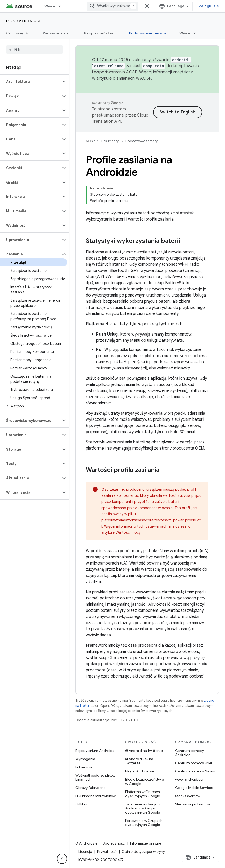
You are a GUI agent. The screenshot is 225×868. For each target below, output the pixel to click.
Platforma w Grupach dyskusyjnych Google (143, 794)
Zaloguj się (209, 6)
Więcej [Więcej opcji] (186, 33)
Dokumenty (110, 141)
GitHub (81, 804)
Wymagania (85, 759)
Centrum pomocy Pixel (193, 763)
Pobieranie (84, 767)
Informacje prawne (146, 843)
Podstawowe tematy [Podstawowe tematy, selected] (148, 33)
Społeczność (114, 843)
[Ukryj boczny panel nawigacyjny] (62, 859)
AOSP (90, 141)
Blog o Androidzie (140, 771)
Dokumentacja (24, 21)
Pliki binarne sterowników (96, 796)
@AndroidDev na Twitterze (139, 761)
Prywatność (107, 852)
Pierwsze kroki (56, 33)
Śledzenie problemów (193, 804)
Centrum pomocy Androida (190, 753)
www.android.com (190, 779)
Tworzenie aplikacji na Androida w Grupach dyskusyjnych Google (143, 808)
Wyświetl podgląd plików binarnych (95, 777)
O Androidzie (86, 843)
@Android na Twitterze (144, 751)
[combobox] (113, 6)
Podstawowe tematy (142, 141)
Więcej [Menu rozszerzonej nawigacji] (51, 6)
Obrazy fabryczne (90, 788)
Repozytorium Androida (95, 751)
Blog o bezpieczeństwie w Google (145, 781)
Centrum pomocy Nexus (195, 771)
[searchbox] (35, 50)
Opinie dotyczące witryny (143, 852)
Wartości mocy (128, 532)
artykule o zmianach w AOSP (124, 78)
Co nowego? (17, 33)
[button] (30, 82)
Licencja (85, 852)
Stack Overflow (188, 796)
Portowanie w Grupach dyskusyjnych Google (144, 823)
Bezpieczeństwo (99, 33)
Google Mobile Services (194, 788)
